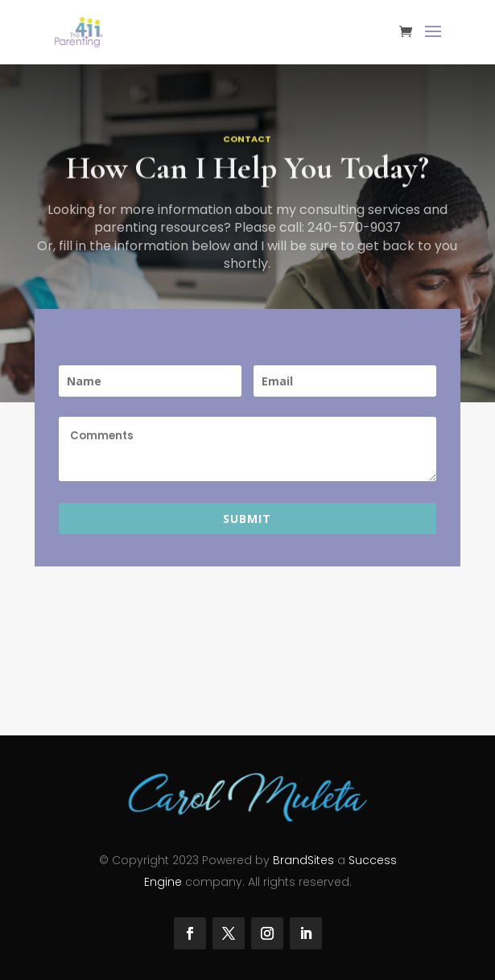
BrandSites (303, 860)
